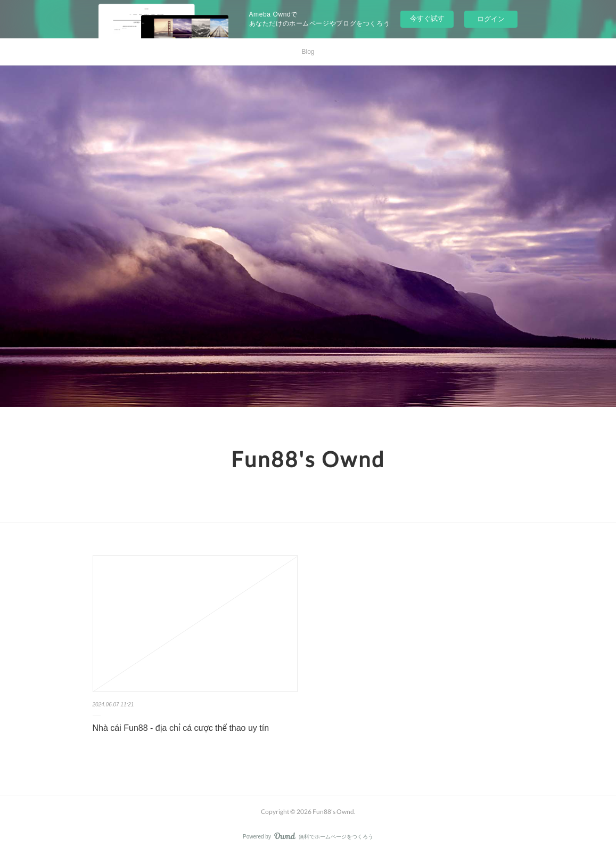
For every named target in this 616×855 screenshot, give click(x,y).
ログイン (491, 19)
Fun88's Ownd (308, 459)
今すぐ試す (427, 18)
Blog (308, 52)
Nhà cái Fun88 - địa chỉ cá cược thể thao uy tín (181, 728)
